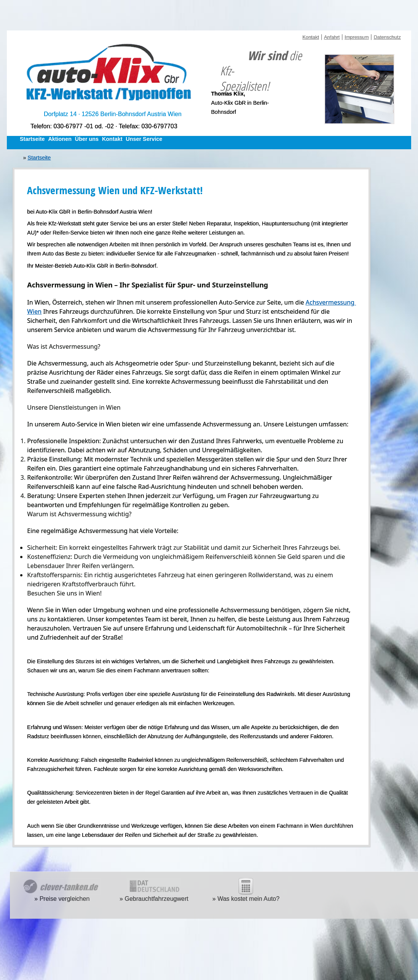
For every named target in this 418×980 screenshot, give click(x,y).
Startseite (32, 139)
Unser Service (144, 139)
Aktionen (60, 139)
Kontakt (311, 37)
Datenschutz (387, 37)
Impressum (357, 37)
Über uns (87, 139)
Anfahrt (332, 37)
